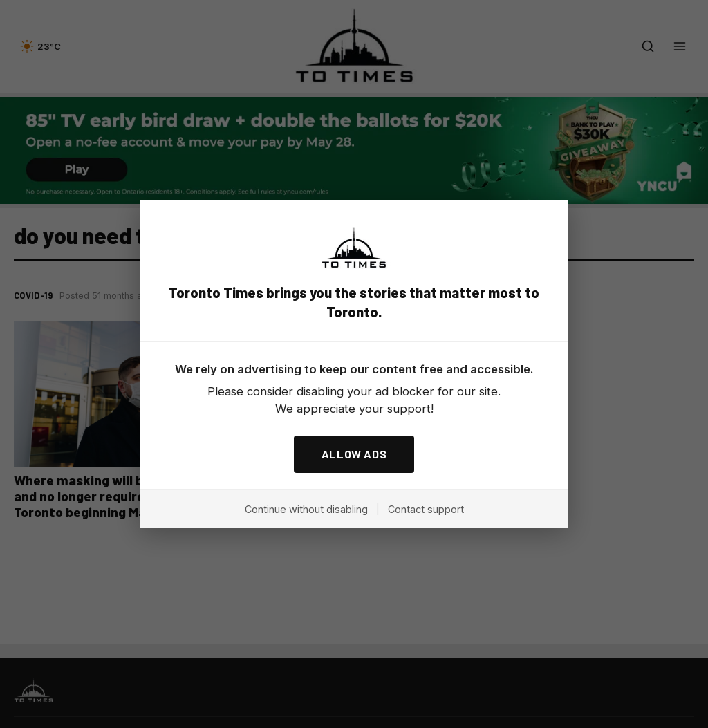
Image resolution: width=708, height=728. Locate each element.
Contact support (426, 509)
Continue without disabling (306, 509)
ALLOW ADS (354, 454)
